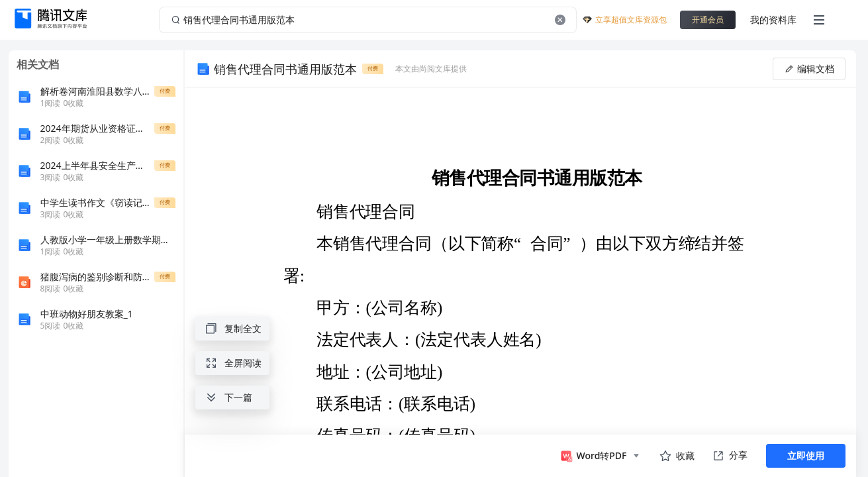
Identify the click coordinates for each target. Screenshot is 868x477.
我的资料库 (773, 20)
